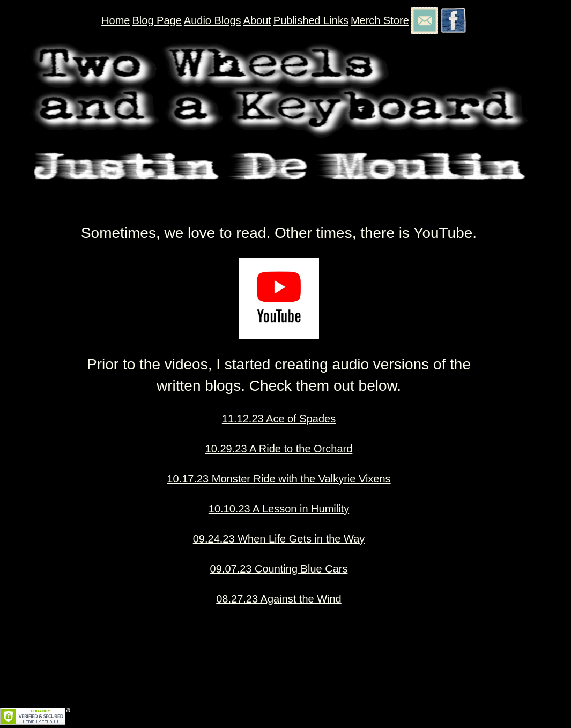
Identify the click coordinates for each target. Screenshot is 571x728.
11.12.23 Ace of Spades (279, 419)
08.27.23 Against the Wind (279, 599)
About (257, 20)
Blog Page (157, 20)
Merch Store (380, 20)
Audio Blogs (213, 20)
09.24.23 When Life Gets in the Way (279, 539)
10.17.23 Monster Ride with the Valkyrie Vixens (279, 479)
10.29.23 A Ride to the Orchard (279, 449)
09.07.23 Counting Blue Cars (279, 569)
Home (116, 20)
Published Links (311, 20)
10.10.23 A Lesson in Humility (279, 509)
